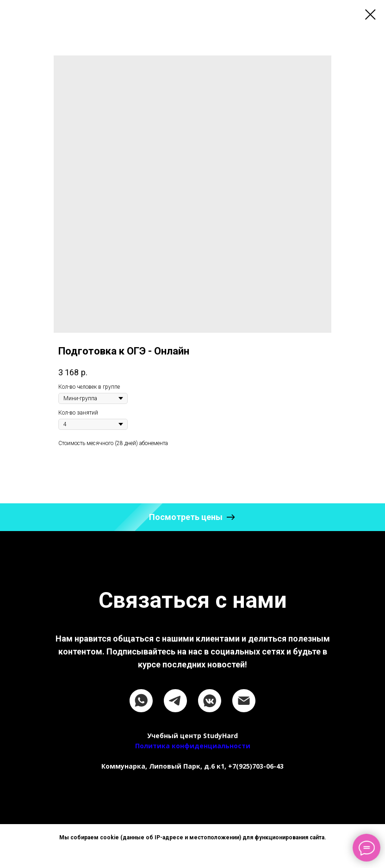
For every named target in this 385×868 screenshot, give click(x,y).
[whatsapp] (141, 701)
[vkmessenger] (210, 701)
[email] (244, 701)
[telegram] (175, 701)
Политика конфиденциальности (193, 746)
